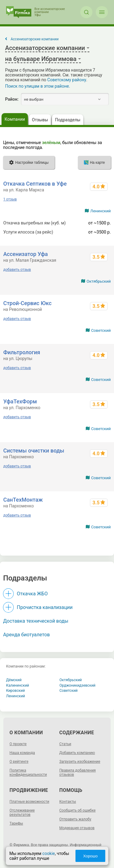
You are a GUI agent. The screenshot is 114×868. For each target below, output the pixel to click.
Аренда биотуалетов (26, 635)
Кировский (16, 691)
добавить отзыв (17, 270)
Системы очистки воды (34, 451)
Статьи (65, 744)
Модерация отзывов (77, 828)
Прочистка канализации (45, 607)
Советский (101, 330)
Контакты (68, 802)
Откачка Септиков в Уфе (35, 184)
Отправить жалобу (75, 819)
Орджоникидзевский (78, 685)
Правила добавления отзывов (78, 772)
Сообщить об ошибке (77, 810)
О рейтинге (19, 762)
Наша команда (22, 753)
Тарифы (16, 823)
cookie (48, 853)
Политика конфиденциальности (28, 772)
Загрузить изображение (80, 762)
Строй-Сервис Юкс (28, 303)
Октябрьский (99, 281)
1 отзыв (10, 199)
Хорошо (90, 856)
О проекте (18, 744)
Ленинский (100, 211)
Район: (12, 99)
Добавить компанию (77, 753)
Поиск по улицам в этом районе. (38, 86)
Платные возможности (29, 802)
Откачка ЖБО (32, 594)
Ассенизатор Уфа (26, 254)
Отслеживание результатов (22, 812)
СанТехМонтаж (23, 500)
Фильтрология (22, 352)
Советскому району (67, 80)
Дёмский (14, 680)
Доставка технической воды (36, 621)
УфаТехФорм (20, 401)
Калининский (18, 685)
